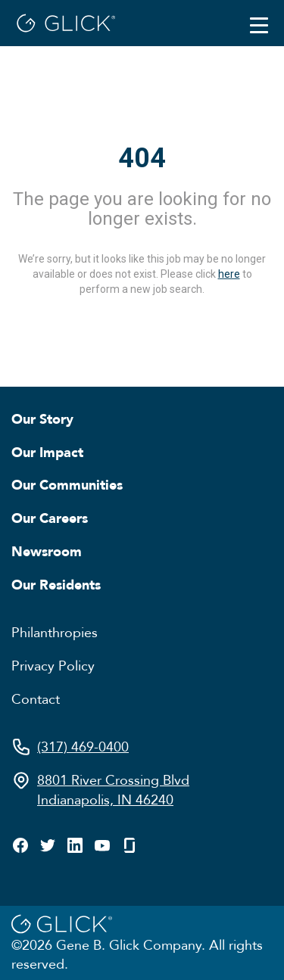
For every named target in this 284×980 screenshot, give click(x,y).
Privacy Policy (53, 665)
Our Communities (67, 484)
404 (142, 158)
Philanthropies (55, 632)
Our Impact (47, 452)
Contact (36, 698)
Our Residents (56, 584)
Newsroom (47, 551)
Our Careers (50, 518)
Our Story (42, 418)
